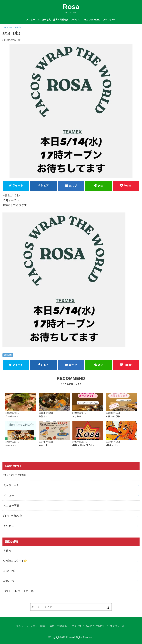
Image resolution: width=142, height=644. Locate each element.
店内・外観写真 (61, 20)
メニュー (30, 20)
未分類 (9, 355)
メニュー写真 (44, 20)
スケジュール (109, 20)
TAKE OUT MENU (91, 20)
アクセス (75, 20)
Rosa (71, 7)
